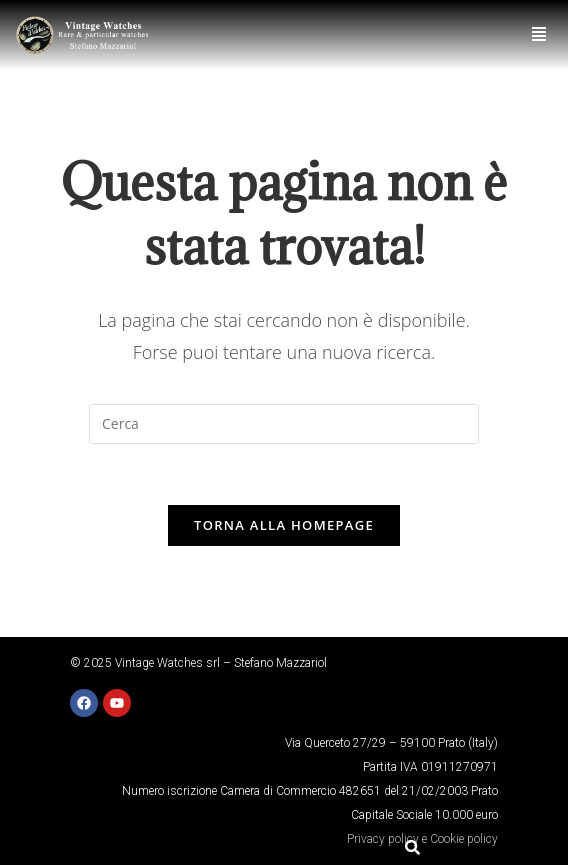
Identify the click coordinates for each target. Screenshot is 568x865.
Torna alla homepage (284, 525)
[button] (539, 34)
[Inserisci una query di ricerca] (284, 424)
